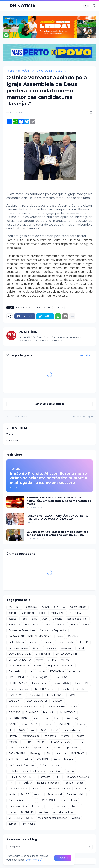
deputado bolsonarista (61, 666)
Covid (81, 648)
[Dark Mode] (87, 6)
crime (40, 660)
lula (33, 730)
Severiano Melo (76, 794)
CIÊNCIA (83, 642)
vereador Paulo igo (64, 812)
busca (75, 625)
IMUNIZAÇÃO (67, 712)
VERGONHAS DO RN (21, 818)
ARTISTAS (76, 613)
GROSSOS (15, 712)
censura (48, 642)
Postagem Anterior (16, 417)
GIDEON (58, 701)
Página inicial (14, 71)
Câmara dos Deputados (53, 630)
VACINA (43, 812)
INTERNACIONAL (19, 718)
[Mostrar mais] (72, 316)
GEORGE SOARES (37, 701)
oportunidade (42, 748)
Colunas (51, 648)
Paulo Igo (36, 753)
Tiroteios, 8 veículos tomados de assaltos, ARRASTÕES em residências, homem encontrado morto (59, 501)
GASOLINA (15, 701)
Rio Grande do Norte (77, 777)
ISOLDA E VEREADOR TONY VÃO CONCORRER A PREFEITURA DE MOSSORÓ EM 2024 (57, 517)
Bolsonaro (14, 625)
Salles (36, 789)
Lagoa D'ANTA (29, 724)
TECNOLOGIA (47, 800)
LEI (11, 730)
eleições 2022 (60, 677)
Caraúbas (73, 636)
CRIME (52, 660)
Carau (60, 636)
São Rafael (82, 789)
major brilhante (71, 730)
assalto (12, 619)
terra (63, 800)
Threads (11, 434)
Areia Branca (58, 613)
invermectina (42, 718)
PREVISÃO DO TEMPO (22, 777)
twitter (76, 806)
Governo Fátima (56, 707)
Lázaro (81, 724)
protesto (45, 777)
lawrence (48, 724)
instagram (12, 440)
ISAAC (12, 724)
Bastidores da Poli (77, 619)
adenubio (32, 607)
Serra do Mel (55, 794)
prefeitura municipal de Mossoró (27, 771)
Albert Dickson (78, 607)
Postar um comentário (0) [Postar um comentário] (49, 404)
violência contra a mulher (52, 818)
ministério (50, 736)
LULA (43, 730)
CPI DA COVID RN (66, 654)
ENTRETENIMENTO (45, 689)
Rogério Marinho (18, 789)
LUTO (54, 730)
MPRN (41, 742)
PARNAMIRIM (17, 753)
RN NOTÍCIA (23, 6)
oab (11, 748)
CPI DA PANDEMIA (20, 660)
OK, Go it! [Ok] (63, 858)
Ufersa (12, 812)
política (28, 759)
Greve (74, 707)
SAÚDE (25, 794)
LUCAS (22, 730)
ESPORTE (81, 689)
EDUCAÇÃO (40, 677)
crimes (65, 660)
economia (75, 671)
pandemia (73, 748)
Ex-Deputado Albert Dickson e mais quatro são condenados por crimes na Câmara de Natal (57, 533)
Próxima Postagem (83, 417)
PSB (58, 777)
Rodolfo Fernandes (48, 783)
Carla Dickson (16, 642)
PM (49, 753)
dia (30, 671)
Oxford (58, 748)
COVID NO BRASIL (20, 654)
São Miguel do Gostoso (57, 789)
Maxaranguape (31, 736)
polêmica (61, 753)
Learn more (32, 860)
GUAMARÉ (32, 712)
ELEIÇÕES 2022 (18, 683)
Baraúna (57, 619)
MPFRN (27, 742)
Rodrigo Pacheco (74, 783)
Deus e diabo (16, 671)
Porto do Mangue (64, 759)
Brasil (49, 625)
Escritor (66, 689)
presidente (56, 771)
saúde (12, 794)
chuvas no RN (65, 642)
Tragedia (37, 806)
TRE (49, 806)
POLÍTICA (43, 759)
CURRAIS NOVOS (19, 666)
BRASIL (62, 625)
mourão (13, 742)
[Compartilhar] (90, 112)
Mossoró (79, 736)
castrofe (34, 642)
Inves (57, 718)
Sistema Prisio (17, 800)
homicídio (49, 712)
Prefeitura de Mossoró (21, 765)
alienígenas (28, 613)
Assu (24, 619)
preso (71, 771)
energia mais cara (18, 689)
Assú (45, 619)
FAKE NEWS (16, 695)
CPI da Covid (43, 654)
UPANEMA (27, 812)
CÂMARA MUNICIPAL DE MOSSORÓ (45, 71)
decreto (39, 666)
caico (86, 625)
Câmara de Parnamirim (22, 630)
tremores (62, 806)
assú (35, 619)
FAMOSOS (34, 695)
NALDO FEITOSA (60, 742)
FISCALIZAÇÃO (55, 695)
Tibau (74, 800)
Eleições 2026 (61, 683)
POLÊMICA (78, 753)
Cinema (37, 648)
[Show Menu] (5, 6)
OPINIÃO (23, 748)
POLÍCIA (59, 307)
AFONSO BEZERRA (53, 607)
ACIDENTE (15, 607)
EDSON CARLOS (18, 677)
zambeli (13, 824)
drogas (41, 671)
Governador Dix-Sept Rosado (25, 707)
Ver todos (85, 355)
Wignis (76, 818)
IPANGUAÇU (73, 718)
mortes (65, 736)
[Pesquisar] (94, 6)
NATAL (79, 742)
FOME (72, 695)
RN (10, 783)
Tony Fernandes (18, 806)
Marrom (13, 736)
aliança (12, 613)
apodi (42, 613)
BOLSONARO (33, 625)
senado (38, 794)
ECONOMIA (57, 671)
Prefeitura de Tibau (50, 765)
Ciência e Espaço (18, 648)
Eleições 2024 (40, 683)
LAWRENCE (65, 724)
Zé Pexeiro (29, 824)
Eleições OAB (81, 683)
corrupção (67, 648)
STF (32, 800)
